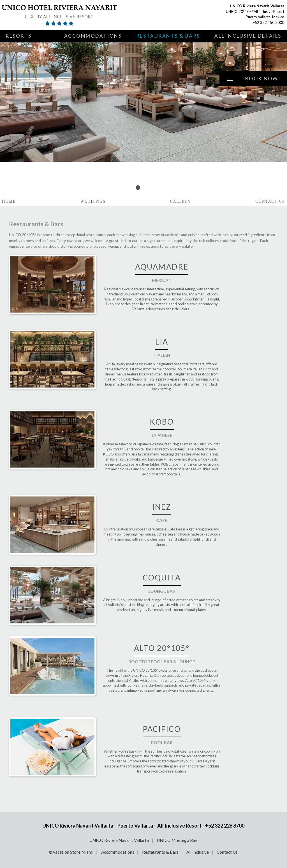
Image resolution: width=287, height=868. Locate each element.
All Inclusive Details (248, 36)
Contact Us (270, 201)
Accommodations (93, 36)
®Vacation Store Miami (71, 852)
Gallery (180, 201)
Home (9, 201)
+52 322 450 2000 (269, 22)
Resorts (19, 36)
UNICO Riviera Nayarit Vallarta (119, 840)
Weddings (93, 201)
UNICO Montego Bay (177, 840)
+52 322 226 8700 (225, 826)
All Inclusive (198, 852)
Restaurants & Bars (168, 36)
